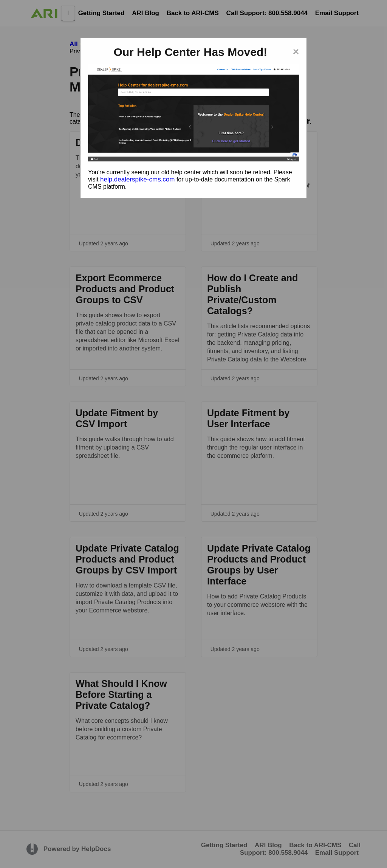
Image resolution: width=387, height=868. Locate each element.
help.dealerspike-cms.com (137, 179)
